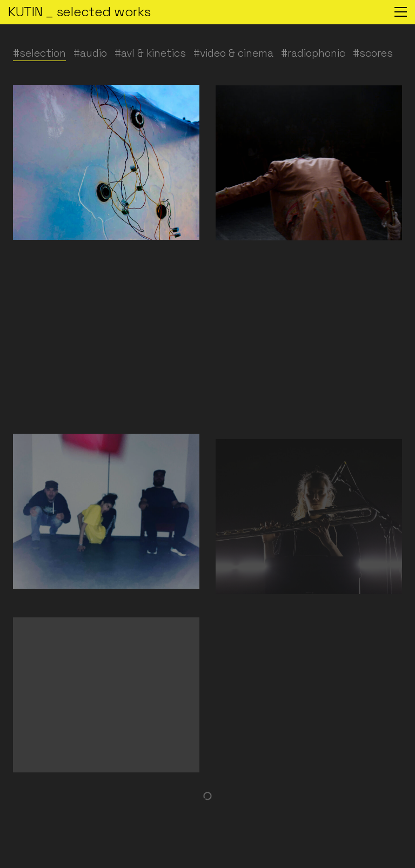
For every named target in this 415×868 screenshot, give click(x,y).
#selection (39, 53)
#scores (373, 53)
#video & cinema (233, 53)
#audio (90, 53)
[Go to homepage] (79, 12)
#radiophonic (313, 53)
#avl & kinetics (150, 53)
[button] (401, 12)
